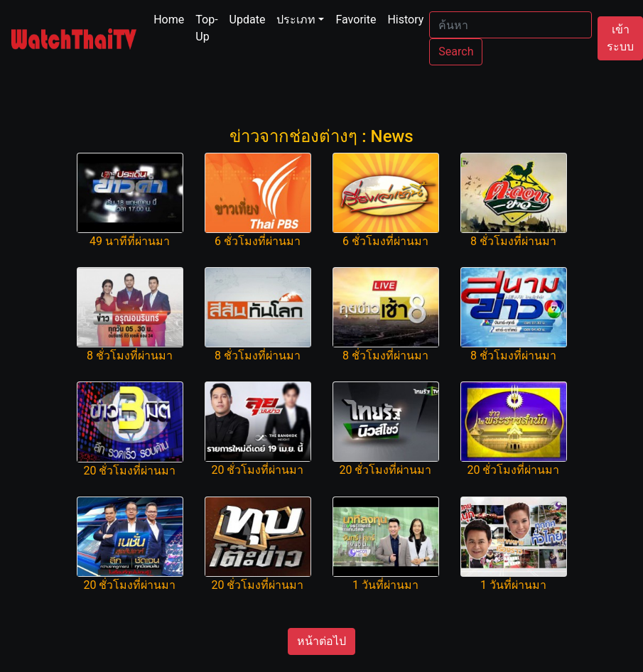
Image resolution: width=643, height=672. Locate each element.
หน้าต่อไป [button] (321, 641)
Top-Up (206, 28)
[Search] (510, 25)
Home (172, 18)
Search (456, 52)
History (405, 20)
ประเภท (296, 20)
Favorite (356, 20)
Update (248, 20)
